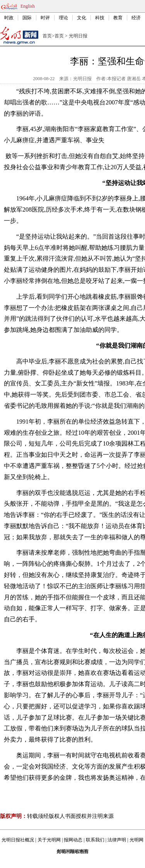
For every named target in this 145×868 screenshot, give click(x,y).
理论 (63, 18)
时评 (45, 18)
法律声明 (117, 840)
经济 (136, 18)
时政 (9, 18)
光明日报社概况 (18, 840)
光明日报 (78, 36)
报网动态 (73, 840)
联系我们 (95, 840)
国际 (27, 18)
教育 (118, 18)
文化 (82, 18)
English (28, 6)
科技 (100, 18)
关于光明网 (49, 840)
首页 (47, 36)
